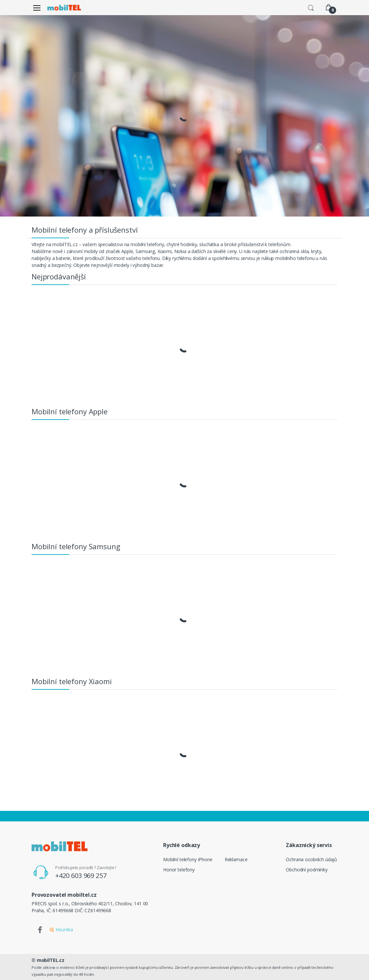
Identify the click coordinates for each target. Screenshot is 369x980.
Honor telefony (179, 870)
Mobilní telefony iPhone (188, 859)
